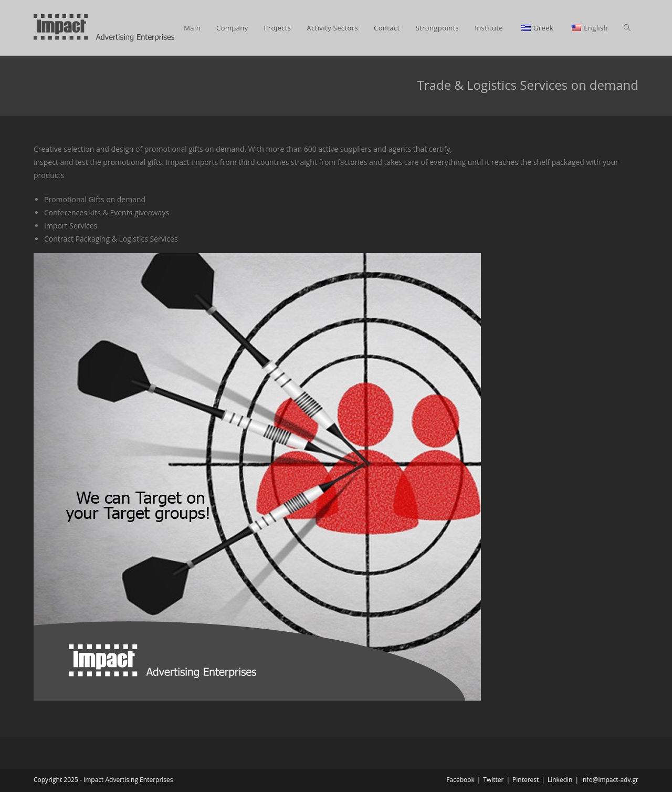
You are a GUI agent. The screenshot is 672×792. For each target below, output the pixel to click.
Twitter (493, 780)
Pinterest (526, 780)
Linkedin (560, 780)
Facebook (460, 780)
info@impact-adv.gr (610, 780)
